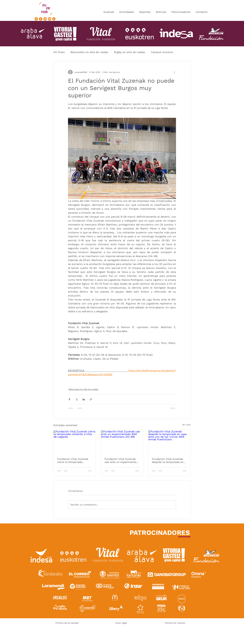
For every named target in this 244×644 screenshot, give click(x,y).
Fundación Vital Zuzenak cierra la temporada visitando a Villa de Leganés (73, 460)
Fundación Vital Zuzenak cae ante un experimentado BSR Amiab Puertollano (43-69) (122, 460)
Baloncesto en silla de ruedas (89, 52)
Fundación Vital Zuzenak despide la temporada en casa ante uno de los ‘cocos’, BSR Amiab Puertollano (168, 460)
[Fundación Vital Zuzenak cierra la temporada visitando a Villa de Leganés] (75, 442)
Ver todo (186, 425)
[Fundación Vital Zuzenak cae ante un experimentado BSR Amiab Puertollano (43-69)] (122, 442)
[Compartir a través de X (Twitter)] (77, 399)
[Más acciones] (174, 72)
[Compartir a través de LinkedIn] (84, 399)
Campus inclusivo (162, 52)
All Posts (59, 52)
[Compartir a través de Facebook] (69, 399)
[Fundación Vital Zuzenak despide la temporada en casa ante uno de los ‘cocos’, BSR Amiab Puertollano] (169, 442)
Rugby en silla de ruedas (130, 52)
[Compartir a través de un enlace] (91, 399)
